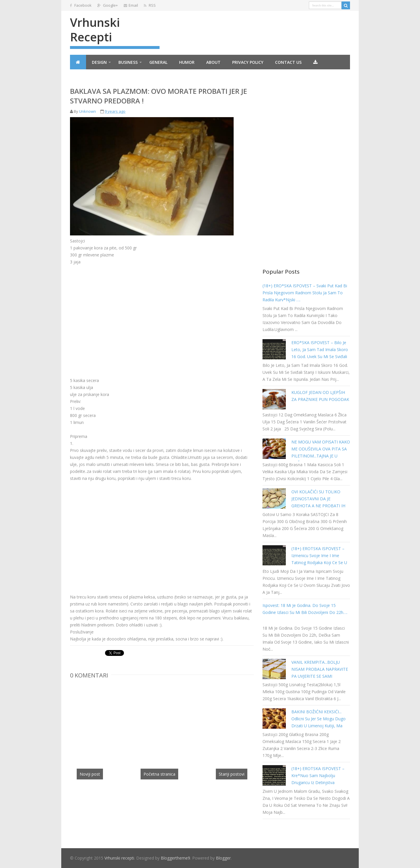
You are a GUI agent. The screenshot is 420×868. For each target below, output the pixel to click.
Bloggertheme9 (175, 858)
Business (128, 62)
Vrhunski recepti (95, 30)
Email (131, 5)
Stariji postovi (232, 774)
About (213, 62)
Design (99, 62)
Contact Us (288, 62)
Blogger (223, 858)
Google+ (108, 5)
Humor (187, 62)
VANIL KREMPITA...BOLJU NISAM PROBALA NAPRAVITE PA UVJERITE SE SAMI (320, 669)
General (158, 62)
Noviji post (90, 774)
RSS (150, 5)
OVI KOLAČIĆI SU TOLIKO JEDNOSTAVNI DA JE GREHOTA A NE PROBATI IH (318, 499)
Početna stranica (159, 774)
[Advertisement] (119, 313)
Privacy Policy (248, 62)
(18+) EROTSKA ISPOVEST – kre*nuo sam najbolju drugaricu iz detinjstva (318, 775)
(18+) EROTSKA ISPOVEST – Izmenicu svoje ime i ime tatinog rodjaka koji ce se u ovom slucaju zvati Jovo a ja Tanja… (319, 562)
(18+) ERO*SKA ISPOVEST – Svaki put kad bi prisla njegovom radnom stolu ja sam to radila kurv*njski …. (305, 293)
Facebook (81, 5)
